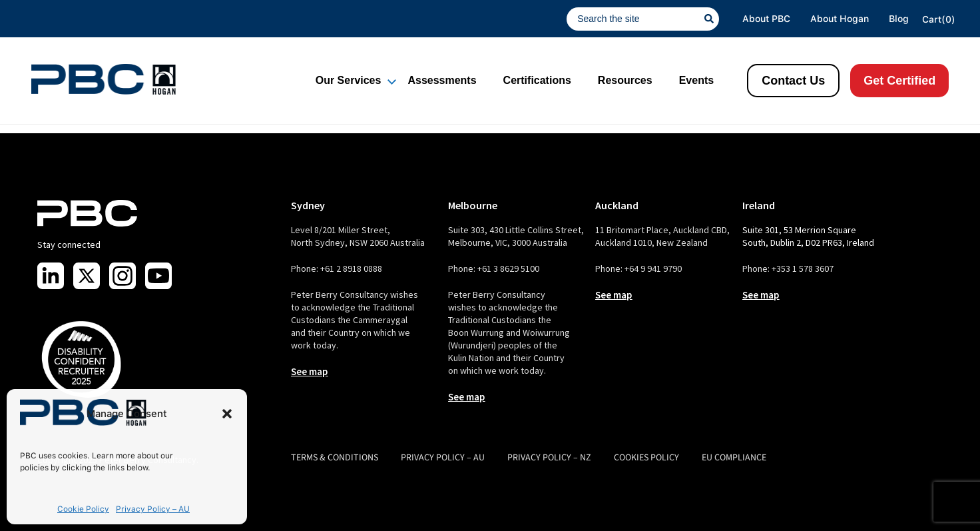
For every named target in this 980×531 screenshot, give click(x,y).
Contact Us (793, 81)
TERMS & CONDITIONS (335, 458)
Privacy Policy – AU (153, 509)
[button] (227, 414)
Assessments (442, 80)
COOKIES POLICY (646, 458)
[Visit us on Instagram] (122, 276)
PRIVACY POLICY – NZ (549, 458)
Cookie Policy (83, 509)
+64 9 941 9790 (653, 268)
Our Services (349, 80)
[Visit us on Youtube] (158, 276)
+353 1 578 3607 (803, 268)
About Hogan (840, 19)
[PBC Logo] (104, 79)
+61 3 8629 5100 (508, 268)
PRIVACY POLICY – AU (443, 458)
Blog (899, 19)
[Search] (712, 19)
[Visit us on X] (87, 276)
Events (696, 80)
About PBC (766, 19)
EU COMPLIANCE (734, 458)
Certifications (537, 80)
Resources (625, 80)
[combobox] (635, 19)
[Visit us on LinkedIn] (51, 276)
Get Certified (899, 81)
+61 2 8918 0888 (351, 268)
